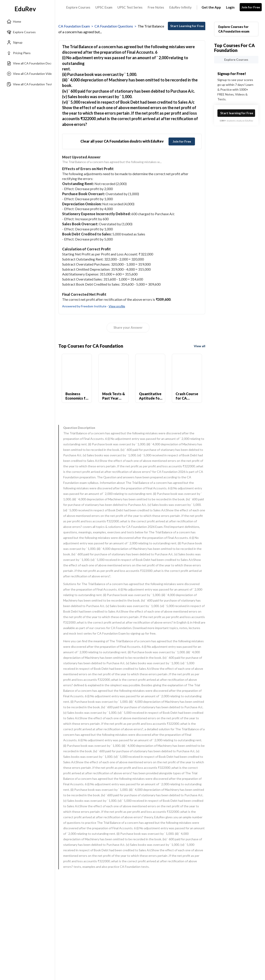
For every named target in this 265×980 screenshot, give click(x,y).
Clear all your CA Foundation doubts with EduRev (122, 141)
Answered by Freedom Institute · (94, 306)
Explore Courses (78, 7)
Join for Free (251, 7)
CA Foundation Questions (114, 26)
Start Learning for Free (187, 26)
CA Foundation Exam (74, 26)
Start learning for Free (237, 113)
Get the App (211, 7)
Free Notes (156, 7)
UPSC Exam (104, 7)
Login (230, 7)
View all (200, 346)
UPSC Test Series (130, 7)
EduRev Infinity (180, 7)
